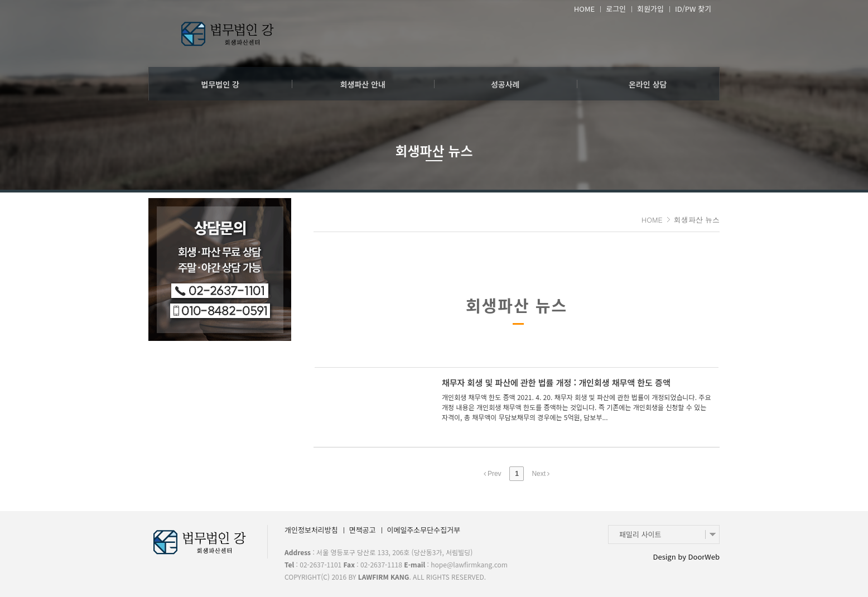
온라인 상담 (648, 84)
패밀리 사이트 (640, 534)
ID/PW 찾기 (693, 9)
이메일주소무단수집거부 (424, 530)
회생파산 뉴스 (434, 150)
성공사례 (505, 84)
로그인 (616, 9)
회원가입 (650, 9)
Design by (686, 557)
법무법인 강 (220, 84)
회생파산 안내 (363, 84)
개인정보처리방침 (311, 530)
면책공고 (363, 530)
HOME (584, 9)
